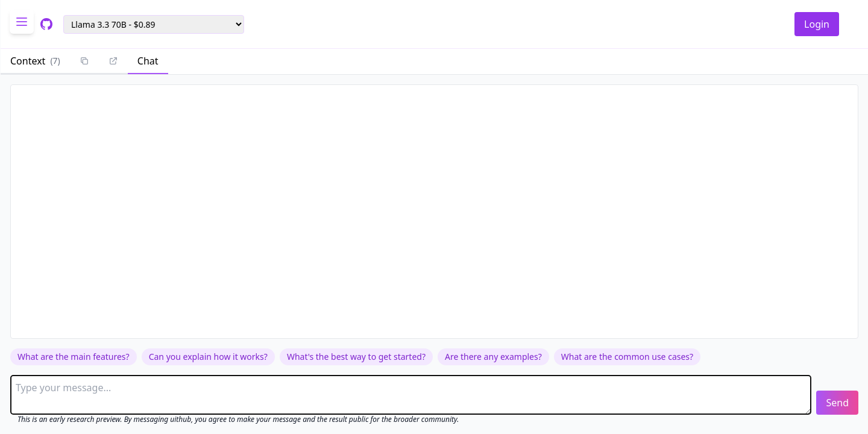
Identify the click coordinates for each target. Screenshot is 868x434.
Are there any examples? (493, 357)
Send (837, 403)
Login (817, 24)
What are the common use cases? (627, 357)
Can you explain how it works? (208, 357)
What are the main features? (74, 357)
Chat (148, 61)
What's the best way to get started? (356, 357)
